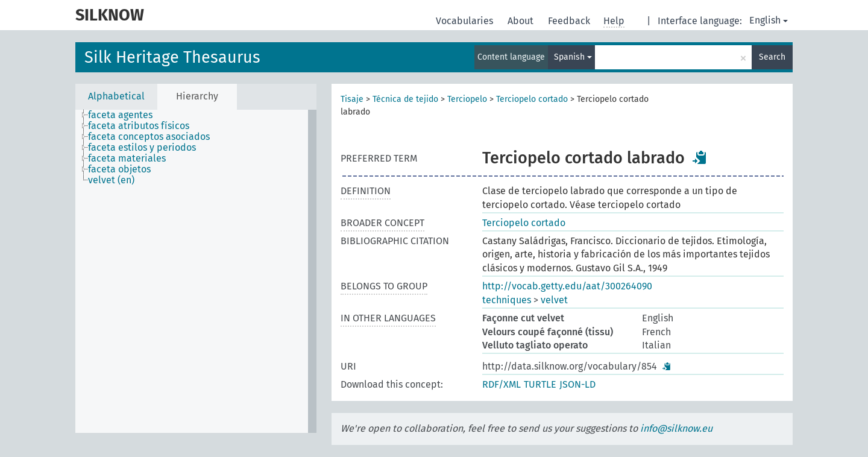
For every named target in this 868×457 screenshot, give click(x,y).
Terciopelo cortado (532, 99)
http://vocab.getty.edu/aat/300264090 (567, 286)
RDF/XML (502, 384)
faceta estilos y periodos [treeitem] (142, 148)
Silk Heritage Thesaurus (172, 57)
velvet (554, 300)
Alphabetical (116, 96)
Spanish (573, 57)
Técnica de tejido (405, 99)
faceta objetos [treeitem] (119, 169)
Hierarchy (197, 96)
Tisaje (352, 99)
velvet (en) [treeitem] (111, 180)
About (522, 21)
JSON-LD (577, 384)
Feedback (570, 21)
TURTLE (540, 384)
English (769, 20)
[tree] (196, 271)
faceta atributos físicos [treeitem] (139, 126)
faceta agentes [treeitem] (120, 115)
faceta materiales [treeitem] (127, 159)
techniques (507, 300)
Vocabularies (466, 21)
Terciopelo (467, 99)
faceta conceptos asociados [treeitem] (149, 137)
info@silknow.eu (676, 428)
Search (772, 57)
